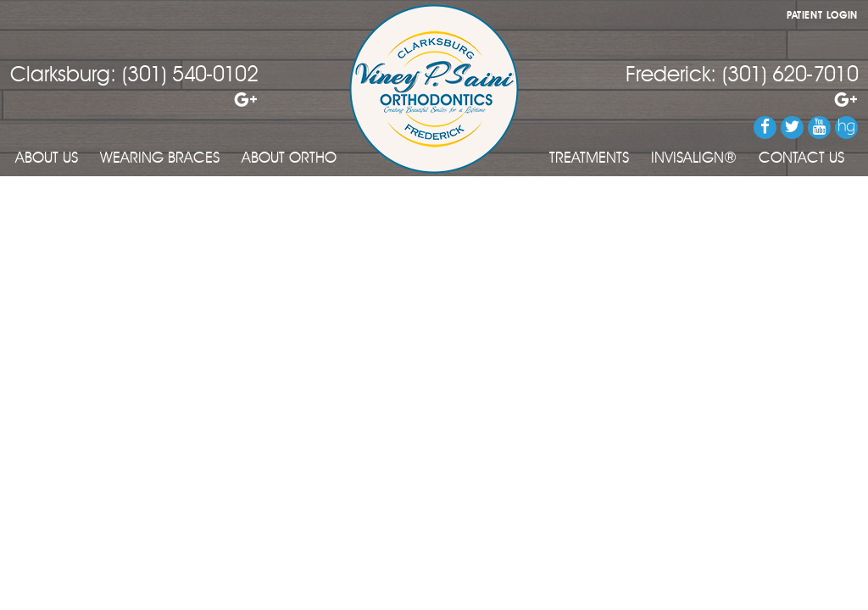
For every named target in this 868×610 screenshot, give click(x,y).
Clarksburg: (63, 76)
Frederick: (671, 76)
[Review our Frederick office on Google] (742, 100)
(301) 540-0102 (190, 76)
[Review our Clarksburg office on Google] (134, 100)
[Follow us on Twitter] (792, 128)
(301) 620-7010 (790, 76)
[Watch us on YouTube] (819, 128)
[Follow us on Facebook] (765, 128)
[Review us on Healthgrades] (846, 128)
